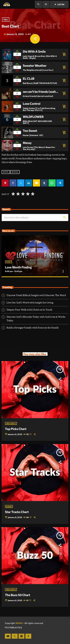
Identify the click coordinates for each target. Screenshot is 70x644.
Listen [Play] (59, 4)
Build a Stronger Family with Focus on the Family (33, 328)
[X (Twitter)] (15, 636)
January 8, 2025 (14, 34)
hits (6, 20)
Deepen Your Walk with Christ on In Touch (29, 310)
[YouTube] (8, 636)
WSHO (19, 623)
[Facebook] (28, 636)
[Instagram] (21, 636)
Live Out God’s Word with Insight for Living (30, 303)
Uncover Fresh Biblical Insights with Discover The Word (36, 295)
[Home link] (7, 4)
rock (15, 172)
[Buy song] (63, 54)
